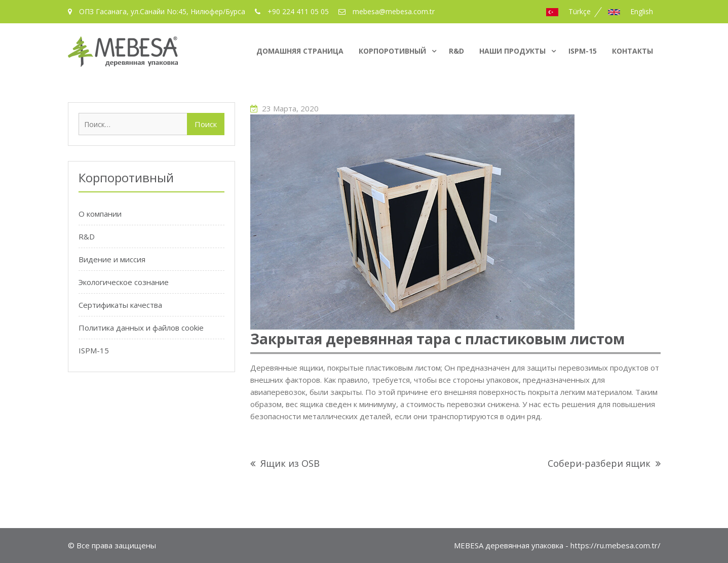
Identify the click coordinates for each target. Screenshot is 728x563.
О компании (100, 214)
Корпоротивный (392, 51)
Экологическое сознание (124, 282)
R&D (456, 51)
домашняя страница (300, 51)
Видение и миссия (112, 259)
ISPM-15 (583, 51)
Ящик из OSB (290, 463)
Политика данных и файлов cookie (141, 328)
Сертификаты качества (120, 305)
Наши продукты (512, 51)
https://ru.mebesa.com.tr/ (616, 545)
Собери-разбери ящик (599, 463)
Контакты (633, 51)
